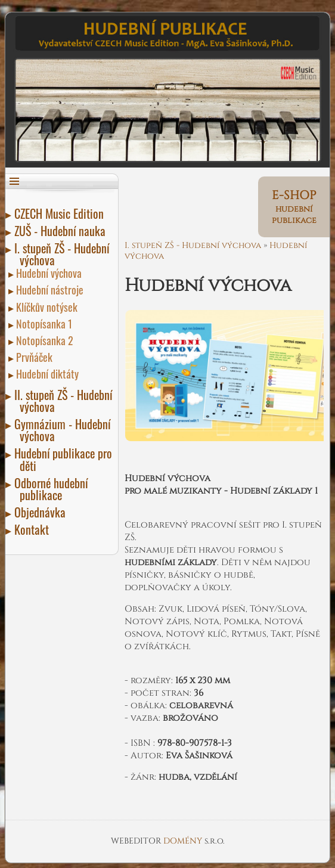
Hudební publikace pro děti (66, 459)
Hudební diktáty (49, 374)
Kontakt (34, 529)
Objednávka (43, 512)
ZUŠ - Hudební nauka (63, 231)
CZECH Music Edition (62, 213)
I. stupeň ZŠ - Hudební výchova (64, 254)
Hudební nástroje (52, 290)
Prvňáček (36, 357)
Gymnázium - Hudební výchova (65, 430)
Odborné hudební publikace (54, 489)
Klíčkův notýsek (49, 307)
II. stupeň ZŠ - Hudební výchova (66, 401)
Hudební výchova (51, 273)
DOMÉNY (184, 841)
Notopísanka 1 (46, 324)
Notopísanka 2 (46, 340)
